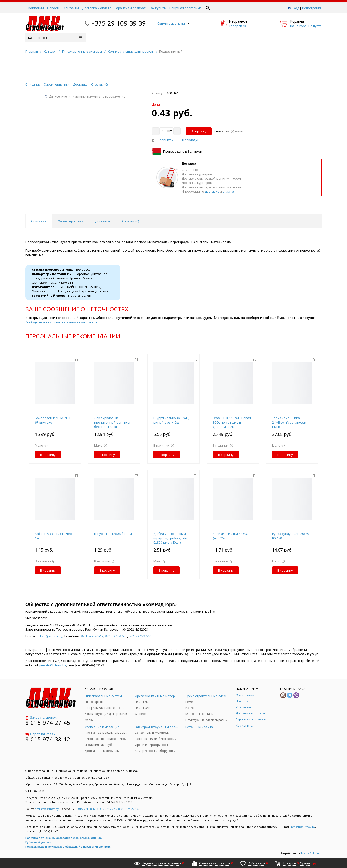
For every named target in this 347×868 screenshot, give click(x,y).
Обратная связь (40, 734)
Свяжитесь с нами (173, 23)
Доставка (80, 84)
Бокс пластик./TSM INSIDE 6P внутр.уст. (54, 420)
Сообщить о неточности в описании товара (61, 322)
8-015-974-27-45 (116, 636)
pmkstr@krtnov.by (49, 636)
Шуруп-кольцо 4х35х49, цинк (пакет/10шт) (171, 420)
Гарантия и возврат (130, 8)
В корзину (199, 131)
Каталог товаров (55, 38)
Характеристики (57, 84)
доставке (212, 191)
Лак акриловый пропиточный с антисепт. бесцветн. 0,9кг (114, 422)
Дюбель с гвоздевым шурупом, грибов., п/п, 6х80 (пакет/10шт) (171, 538)
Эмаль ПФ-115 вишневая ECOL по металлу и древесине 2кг (232, 422)
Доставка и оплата (97, 8)
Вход (295, 8)
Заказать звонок (41, 717)
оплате (228, 191)
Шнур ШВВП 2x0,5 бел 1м (113, 534)
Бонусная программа (186, 8)
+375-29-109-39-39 (119, 23)
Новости (54, 8)
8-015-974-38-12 (92, 636)
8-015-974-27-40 (140, 636)
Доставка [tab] (103, 221)
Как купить (157, 8)
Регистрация (312, 8)
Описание (33, 84)
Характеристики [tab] (71, 221)
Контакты (71, 8)
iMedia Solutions (311, 853)
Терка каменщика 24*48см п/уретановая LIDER (289, 422)
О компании (35, 8)
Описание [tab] (39, 221)
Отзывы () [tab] (130, 221)
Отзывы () (99, 84)
